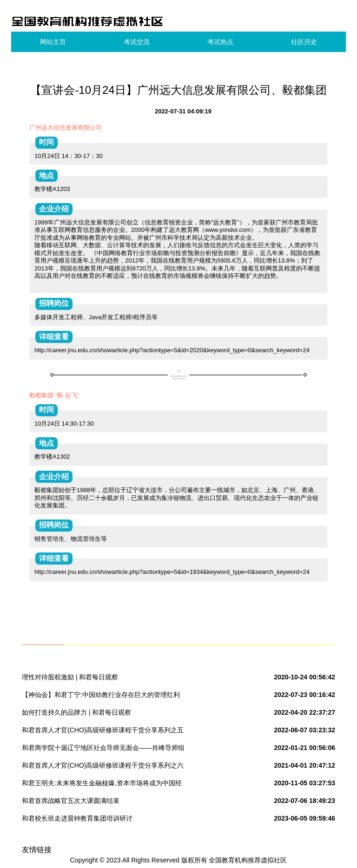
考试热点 (220, 42)
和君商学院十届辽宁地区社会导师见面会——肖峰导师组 (103, 748)
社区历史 (304, 42)
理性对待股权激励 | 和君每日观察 (70, 677)
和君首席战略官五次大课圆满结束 (71, 801)
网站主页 (53, 42)
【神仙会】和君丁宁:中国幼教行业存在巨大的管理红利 (101, 695)
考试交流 (137, 42)
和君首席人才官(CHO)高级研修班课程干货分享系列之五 (103, 730)
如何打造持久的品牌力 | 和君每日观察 (76, 712)
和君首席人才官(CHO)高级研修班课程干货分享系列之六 (103, 765)
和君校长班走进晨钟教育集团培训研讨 (77, 818)
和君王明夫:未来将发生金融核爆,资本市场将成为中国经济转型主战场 (102, 785)
